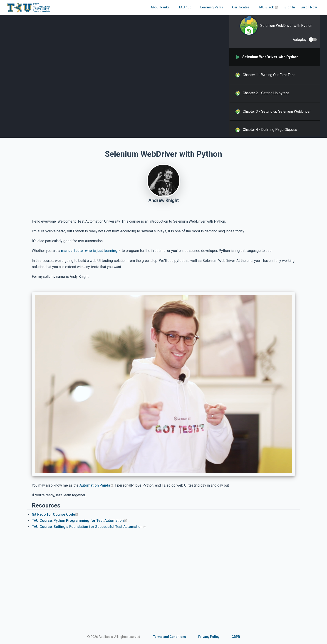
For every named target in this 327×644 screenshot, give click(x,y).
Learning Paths (212, 7)
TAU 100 (185, 7)
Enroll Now (309, 7)
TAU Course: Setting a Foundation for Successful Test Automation (89, 527)
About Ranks (160, 7)
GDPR (236, 637)
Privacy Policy (209, 637)
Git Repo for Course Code (55, 514)
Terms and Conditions (170, 637)
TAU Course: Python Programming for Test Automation (79, 521)
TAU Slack (268, 7)
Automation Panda (97, 485)
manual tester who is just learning (91, 251)
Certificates (241, 7)
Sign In (290, 7)
